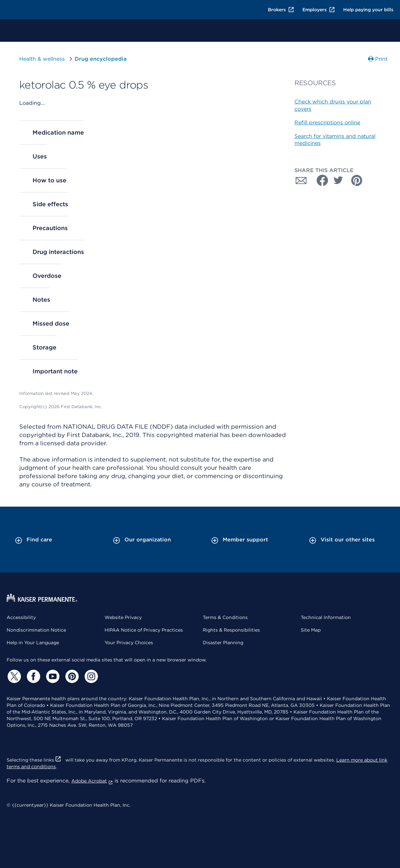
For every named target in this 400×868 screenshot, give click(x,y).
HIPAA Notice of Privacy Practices (144, 630)
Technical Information (326, 617)
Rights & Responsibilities (231, 630)
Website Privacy (123, 617)
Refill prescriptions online (327, 123)
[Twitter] (13, 676)
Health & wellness (42, 59)
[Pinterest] (71, 676)
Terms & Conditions (225, 617)
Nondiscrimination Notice (36, 630)
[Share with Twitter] (338, 180)
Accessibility (21, 617)
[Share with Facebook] (320, 180)
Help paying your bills (368, 10)
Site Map (311, 630)
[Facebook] (33, 676)
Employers (319, 10)
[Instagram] (90, 676)
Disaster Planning (223, 643)
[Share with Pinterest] (357, 180)
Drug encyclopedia (101, 59)
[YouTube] (52, 676)
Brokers (281, 10)
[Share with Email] (301, 180)
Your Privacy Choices (129, 643)
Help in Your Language (33, 643)
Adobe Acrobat (92, 781)
